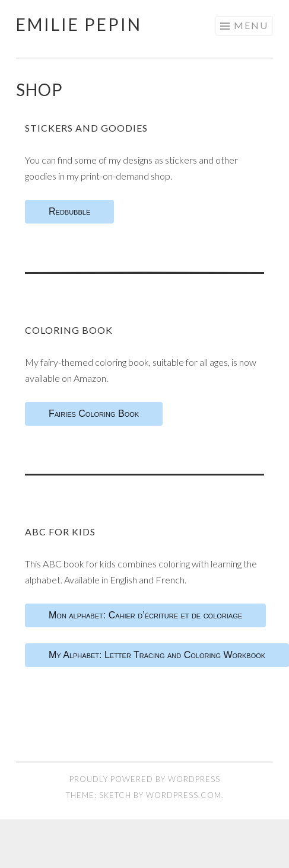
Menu (251, 25)
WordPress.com (184, 795)
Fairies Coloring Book (94, 414)
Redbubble (69, 211)
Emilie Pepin (79, 24)
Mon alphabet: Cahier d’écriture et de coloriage (145, 615)
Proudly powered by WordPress (145, 779)
